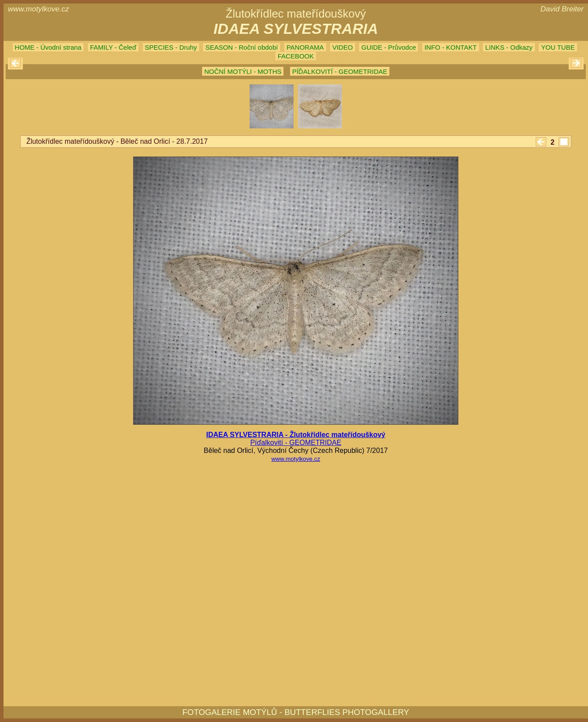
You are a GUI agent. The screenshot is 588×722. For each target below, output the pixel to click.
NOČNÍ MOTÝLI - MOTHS (243, 71)
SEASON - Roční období (241, 47)
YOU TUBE (558, 47)
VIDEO (343, 47)
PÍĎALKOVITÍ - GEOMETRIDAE (340, 71)
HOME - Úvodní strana (48, 47)
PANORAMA (305, 47)
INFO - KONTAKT (451, 47)
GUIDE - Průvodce (388, 47)
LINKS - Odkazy (509, 47)
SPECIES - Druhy (171, 47)
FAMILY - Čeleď (113, 47)
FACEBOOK (296, 56)
